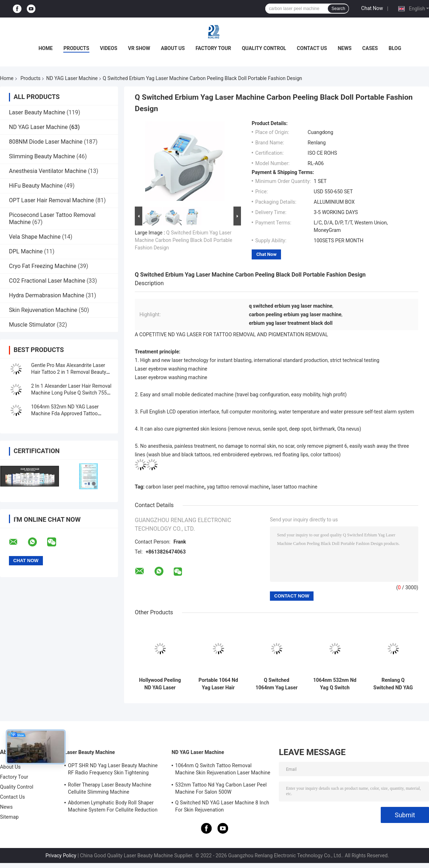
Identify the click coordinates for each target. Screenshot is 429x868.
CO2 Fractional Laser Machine (47, 281)
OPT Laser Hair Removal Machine (51, 200)
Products (76, 48)
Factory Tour (213, 48)
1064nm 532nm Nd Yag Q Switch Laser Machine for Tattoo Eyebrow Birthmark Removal (335, 684)
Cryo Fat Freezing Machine (43, 266)
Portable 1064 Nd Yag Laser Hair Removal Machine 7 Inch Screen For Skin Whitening (218, 684)
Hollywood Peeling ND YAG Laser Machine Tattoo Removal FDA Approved (160, 684)
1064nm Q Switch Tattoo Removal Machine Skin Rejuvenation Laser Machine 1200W (223, 770)
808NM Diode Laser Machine (46, 142)
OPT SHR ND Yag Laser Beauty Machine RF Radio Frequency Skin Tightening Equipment (113, 770)
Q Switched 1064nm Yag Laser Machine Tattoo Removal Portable (277, 684)
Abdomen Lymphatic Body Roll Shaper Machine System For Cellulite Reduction (113, 806)
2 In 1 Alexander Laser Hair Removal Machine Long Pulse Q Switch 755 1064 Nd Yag (71, 393)
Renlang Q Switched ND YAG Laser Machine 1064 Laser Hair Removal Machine (393, 684)
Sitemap (9, 817)
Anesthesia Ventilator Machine (48, 171)
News (345, 48)
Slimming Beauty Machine (42, 156)
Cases (370, 48)
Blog (395, 48)
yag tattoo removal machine (238, 487)
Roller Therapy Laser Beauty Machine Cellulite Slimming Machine (110, 788)
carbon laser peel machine (175, 487)
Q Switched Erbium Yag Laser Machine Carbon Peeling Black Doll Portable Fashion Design (184, 240)
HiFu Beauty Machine (36, 186)
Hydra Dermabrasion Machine (47, 295)
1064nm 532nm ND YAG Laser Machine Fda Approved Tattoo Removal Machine (65, 413)
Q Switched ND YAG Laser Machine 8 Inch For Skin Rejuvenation (222, 806)
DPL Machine (26, 251)
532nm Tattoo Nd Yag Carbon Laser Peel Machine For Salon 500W (221, 788)
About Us (173, 48)
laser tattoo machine (295, 487)
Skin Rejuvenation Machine (43, 310)
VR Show (139, 48)
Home (46, 48)
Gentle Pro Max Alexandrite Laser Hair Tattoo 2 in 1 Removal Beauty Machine (69, 372)
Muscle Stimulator (32, 325)
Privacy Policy (61, 855)
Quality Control (264, 48)
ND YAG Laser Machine (72, 78)
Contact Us (312, 48)
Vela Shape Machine (35, 237)
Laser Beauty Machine (37, 112)
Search (338, 9)
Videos (109, 48)
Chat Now (372, 8)
